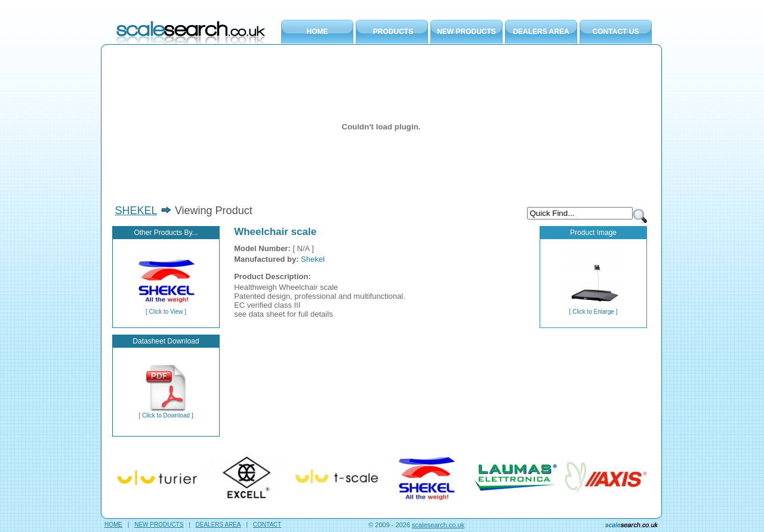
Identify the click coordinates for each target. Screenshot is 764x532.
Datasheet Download (166, 341)
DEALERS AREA (541, 32)
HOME (318, 32)
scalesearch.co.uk (438, 525)
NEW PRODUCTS (466, 32)
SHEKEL (136, 211)
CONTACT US (616, 32)
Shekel (313, 259)
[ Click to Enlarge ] (594, 309)
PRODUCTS (393, 32)
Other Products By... (166, 233)
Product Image (593, 233)
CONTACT (267, 525)
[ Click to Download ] (166, 413)
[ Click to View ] (166, 309)
